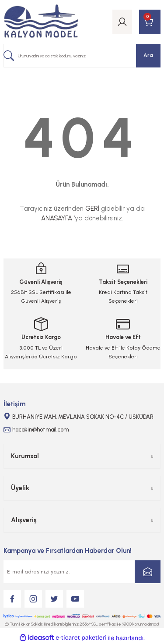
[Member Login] (122, 22)
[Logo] (41, 22)
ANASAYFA (57, 218)
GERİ (92, 209)
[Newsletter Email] (82, 572)
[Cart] (150, 22)
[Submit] (148, 572)
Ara (148, 55)
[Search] (82, 56)
